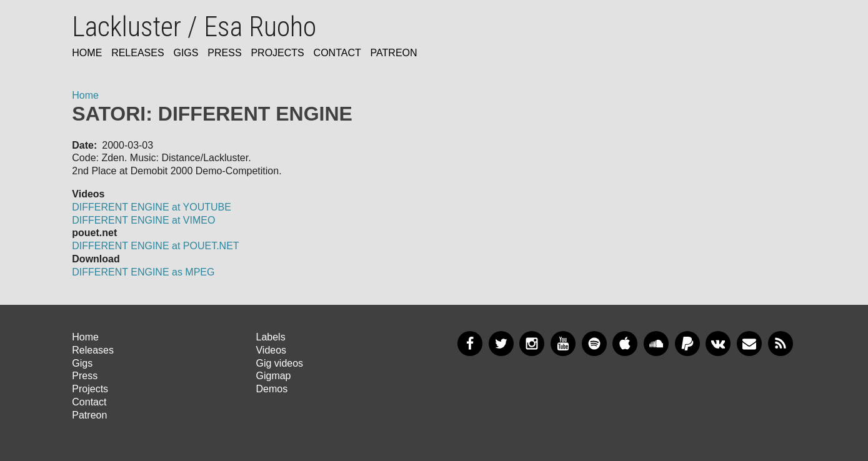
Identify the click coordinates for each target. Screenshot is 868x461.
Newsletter (749, 344)
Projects (277, 53)
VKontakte (718, 344)
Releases (137, 53)
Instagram (532, 344)
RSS (781, 344)
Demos (272, 389)
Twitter (501, 344)
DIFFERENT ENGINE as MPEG (143, 272)
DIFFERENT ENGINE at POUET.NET (155, 246)
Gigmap (273, 376)
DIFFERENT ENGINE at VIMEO (143, 220)
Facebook (470, 344)
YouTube (563, 344)
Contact (337, 53)
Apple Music (625, 344)
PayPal (687, 344)
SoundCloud (656, 344)
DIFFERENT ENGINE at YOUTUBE (152, 207)
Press (224, 53)
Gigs (186, 53)
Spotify (594, 344)
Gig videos (279, 363)
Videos (271, 350)
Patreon (394, 53)
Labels (270, 337)
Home (87, 53)
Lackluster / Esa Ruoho (194, 27)
